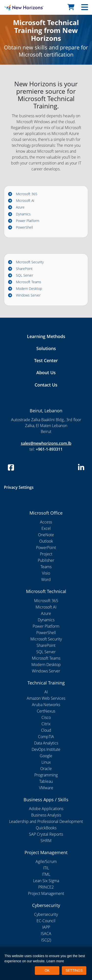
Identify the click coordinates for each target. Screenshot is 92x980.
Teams (46, 567)
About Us (46, 372)
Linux (46, 762)
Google (46, 756)
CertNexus (46, 711)
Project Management (46, 893)
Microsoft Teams (29, 282)
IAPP (46, 927)
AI (46, 692)
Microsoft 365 (27, 194)
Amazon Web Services (46, 698)
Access (46, 522)
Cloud (46, 730)
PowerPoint (46, 548)
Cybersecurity (46, 914)
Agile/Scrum (46, 861)
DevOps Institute (46, 749)
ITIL (46, 868)
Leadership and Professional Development (46, 821)
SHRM (46, 841)
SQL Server (25, 275)
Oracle (46, 769)
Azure (20, 207)
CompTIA (46, 737)
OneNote (46, 535)
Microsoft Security (30, 262)
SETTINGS (74, 970)
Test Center (46, 360)
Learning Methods (46, 336)
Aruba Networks (46, 705)
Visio (46, 573)
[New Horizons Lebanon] (12, 7)
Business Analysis (46, 815)
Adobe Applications (46, 809)
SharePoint (24, 269)
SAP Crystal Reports (46, 834)
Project (46, 554)
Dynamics (23, 214)
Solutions (46, 348)
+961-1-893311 (49, 449)
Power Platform (28, 221)
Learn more (55, 961)
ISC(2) (46, 940)
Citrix (46, 724)
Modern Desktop (29, 289)
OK (47, 970)
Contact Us (46, 385)
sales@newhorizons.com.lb (46, 443)
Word (46, 579)
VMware (46, 788)
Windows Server (28, 295)
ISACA (46, 934)
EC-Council (46, 921)
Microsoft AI (25, 200)
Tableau (46, 781)
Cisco (46, 717)
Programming (46, 775)
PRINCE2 (46, 887)
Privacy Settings (19, 487)
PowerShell (24, 227)
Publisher (46, 560)
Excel (46, 528)
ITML (46, 874)
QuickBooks (46, 828)
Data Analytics (46, 743)
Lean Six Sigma (46, 881)
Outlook (46, 541)
